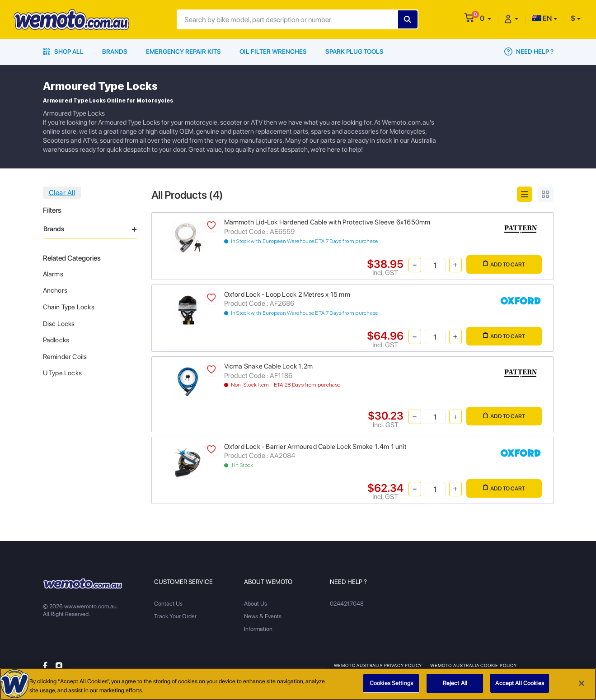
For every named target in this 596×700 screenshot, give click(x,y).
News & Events (263, 616)
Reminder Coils (65, 357)
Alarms (53, 274)
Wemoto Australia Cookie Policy (474, 665)
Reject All (455, 687)
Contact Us (168, 604)
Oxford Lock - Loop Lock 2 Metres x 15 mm (287, 294)
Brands (115, 51)
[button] (486, 18)
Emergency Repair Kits (183, 51)
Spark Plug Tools (354, 51)
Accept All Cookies (519, 687)
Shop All (63, 51)
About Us (256, 604)
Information (258, 629)
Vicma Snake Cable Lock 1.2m (269, 366)
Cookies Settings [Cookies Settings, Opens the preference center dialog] (391, 687)
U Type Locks (63, 373)
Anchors (55, 290)
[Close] (582, 687)
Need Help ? (529, 51)
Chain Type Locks (69, 307)
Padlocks (56, 340)
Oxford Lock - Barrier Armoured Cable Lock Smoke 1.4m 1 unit (315, 447)
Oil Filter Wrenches (273, 51)
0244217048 (347, 604)
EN (542, 18)
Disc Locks (59, 324)
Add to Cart (504, 264)
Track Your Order (175, 616)
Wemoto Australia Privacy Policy (378, 665)
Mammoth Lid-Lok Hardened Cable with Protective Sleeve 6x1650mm (327, 222)
